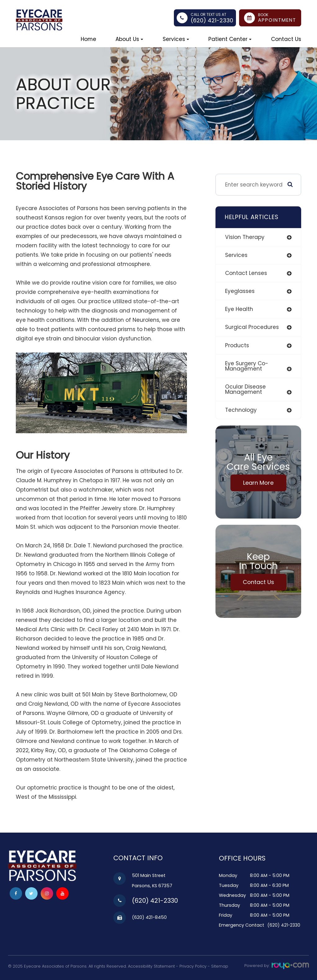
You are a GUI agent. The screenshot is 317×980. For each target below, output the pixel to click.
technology (241, 410)
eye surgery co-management (247, 366)
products (237, 345)
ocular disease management (245, 389)
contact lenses (246, 273)
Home (88, 39)
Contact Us (286, 39)
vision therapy (245, 237)
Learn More (258, 483)
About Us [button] (129, 39)
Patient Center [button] (230, 39)
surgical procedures (252, 327)
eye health (239, 309)
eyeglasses (240, 291)
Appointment (277, 20)
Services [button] (176, 39)
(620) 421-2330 (212, 20)
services (236, 255)
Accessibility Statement (151, 966)
